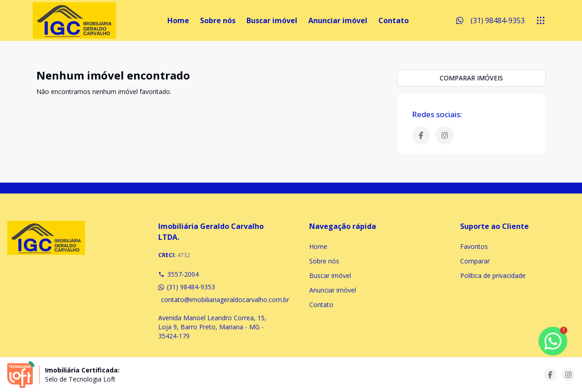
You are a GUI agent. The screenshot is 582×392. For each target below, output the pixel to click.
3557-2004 (178, 274)
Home (178, 20)
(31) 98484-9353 (187, 287)
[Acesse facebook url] (550, 375)
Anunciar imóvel (338, 20)
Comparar (475, 261)
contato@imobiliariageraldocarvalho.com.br (217, 300)
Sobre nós (218, 20)
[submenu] (541, 20)
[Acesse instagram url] (568, 375)
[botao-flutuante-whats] (553, 341)
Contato (394, 20)
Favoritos (474, 246)
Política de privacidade (493, 275)
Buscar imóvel (272, 20)
